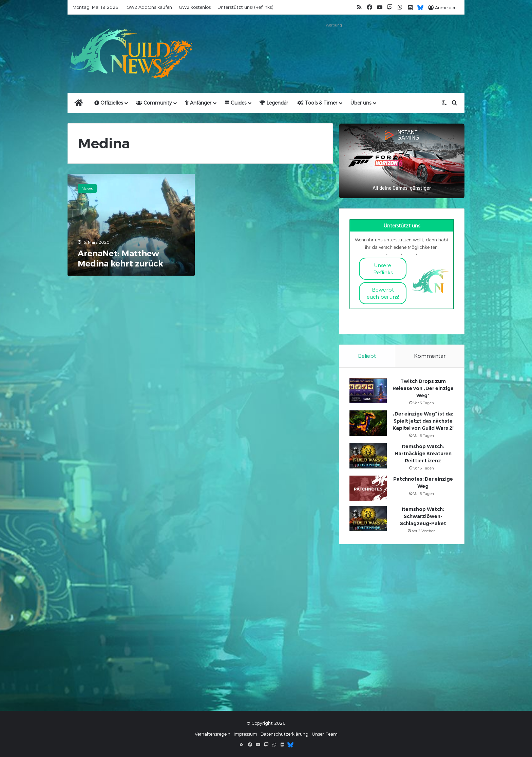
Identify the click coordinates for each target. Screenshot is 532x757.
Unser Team (325, 734)
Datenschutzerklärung (284, 734)
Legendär (274, 103)
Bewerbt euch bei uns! (383, 293)
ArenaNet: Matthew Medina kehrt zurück (120, 259)
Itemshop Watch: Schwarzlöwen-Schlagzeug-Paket (423, 516)
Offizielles (109, 103)
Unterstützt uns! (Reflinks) (245, 7)
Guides (235, 103)
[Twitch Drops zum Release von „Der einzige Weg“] (368, 391)
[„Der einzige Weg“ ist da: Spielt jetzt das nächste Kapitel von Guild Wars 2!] (368, 423)
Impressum (245, 734)
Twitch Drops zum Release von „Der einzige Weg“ (423, 388)
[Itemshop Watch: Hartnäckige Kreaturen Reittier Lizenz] (368, 456)
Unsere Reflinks (383, 269)
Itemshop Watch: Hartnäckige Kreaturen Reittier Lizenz (423, 454)
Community (154, 103)
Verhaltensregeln (213, 734)
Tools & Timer (317, 103)
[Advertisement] (334, 45)
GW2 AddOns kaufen (149, 7)
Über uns (361, 103)
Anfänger (198, 103)
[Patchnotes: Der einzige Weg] (368, 488)
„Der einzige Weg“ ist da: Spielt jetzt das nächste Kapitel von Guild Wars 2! (423, 421)
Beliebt (367, 356)
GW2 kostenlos (195, 7)
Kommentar (430, 356)
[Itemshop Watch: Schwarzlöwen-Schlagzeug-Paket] (368, 519)
